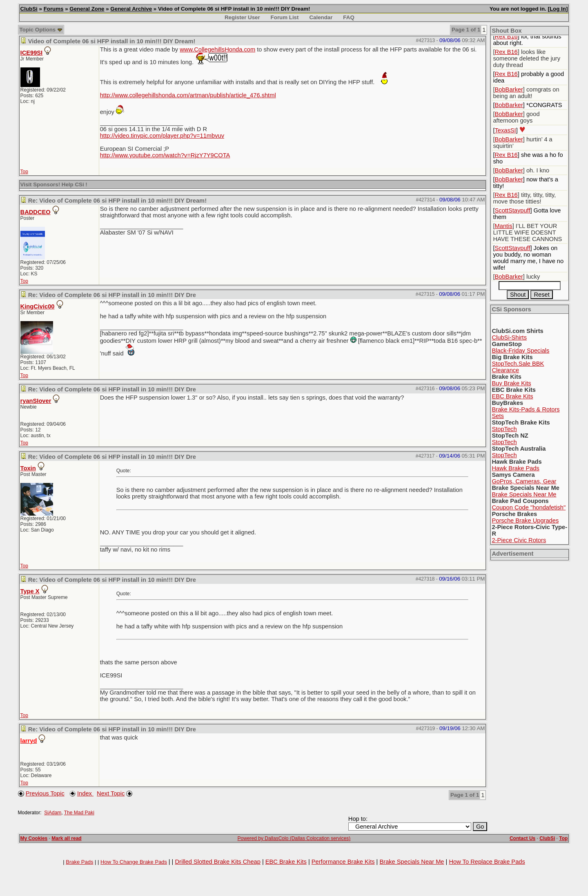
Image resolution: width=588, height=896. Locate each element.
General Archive (131, 9)
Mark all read (66, 838)
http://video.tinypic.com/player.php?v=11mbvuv (162, 136)
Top (24, 172)
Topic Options (41, 30)
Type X (30, 591)
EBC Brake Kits (512, 396)
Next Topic (111, 793)
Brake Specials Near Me (524, 494)
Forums (54, 9)
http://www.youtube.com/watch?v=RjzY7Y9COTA (165, 155)
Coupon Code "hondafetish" (529, 507)
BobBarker (509, 89)
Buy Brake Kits (511, 383)
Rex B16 (506, 36)
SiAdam (53, 813)
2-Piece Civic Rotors (519, 540)
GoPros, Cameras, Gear (524, 481)
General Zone (87, 9)
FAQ (349, 17)
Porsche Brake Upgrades (525, 521)
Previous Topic (45, 793)
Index (85, 793)
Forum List (285, 17)
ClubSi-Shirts (509, 337)
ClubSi (29, 9)
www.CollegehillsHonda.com (217, 49)
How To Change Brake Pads (134, 862)
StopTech (504, 429)
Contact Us (522, 838)
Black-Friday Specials (520, 351)
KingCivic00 (38, 306)
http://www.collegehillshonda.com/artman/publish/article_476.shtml (188, 95)
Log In (558, 9)
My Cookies (34, 838)
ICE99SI (32, 53)
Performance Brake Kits (343, 862)
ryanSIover (36, 401)
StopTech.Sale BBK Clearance (518, 367)
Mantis (504, 226)
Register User (242, 17)
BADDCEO (36, 212)
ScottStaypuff (513, 210)
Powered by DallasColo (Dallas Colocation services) (294, 838)
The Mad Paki (79, 813)
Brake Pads (79, 862)
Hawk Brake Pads (515, 468)
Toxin (28, 468)
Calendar (321, 17)
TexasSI (506, 130)
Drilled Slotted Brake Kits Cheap (217, 862)
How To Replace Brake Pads (487, 862)
